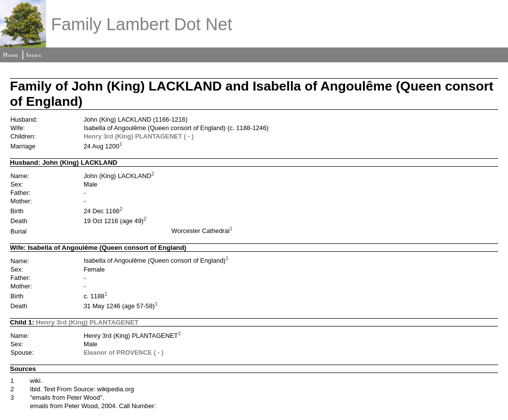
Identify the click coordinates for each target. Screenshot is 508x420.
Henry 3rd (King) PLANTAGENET (87, 322)
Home (11, 55)
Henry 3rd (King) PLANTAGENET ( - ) (139, 136)
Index (34, 55)
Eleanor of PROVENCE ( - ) (124, 352)
